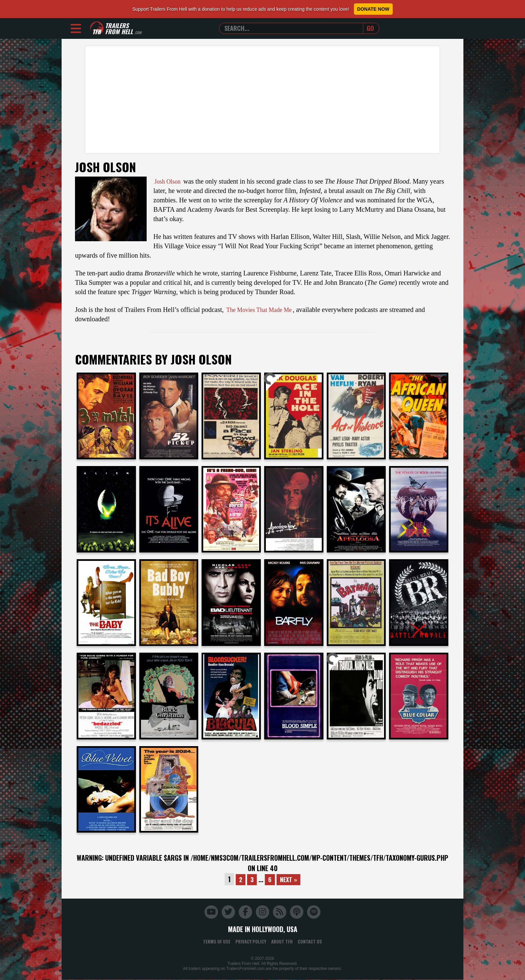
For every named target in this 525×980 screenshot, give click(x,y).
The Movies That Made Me (263, 310)
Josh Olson (169, 181)
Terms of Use (217, 941)
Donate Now (373, 9)
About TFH (282, 941)
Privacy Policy (251, 941)
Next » (289, 879)
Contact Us (310, 941)
